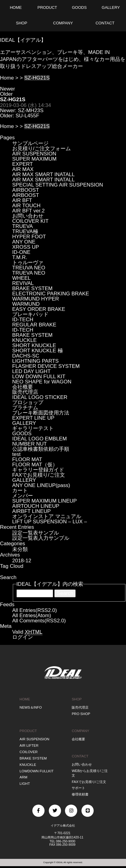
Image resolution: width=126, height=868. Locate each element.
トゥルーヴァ (28, 263)
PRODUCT (28, 731)
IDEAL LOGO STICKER (40, 397)
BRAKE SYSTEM (32, 288)
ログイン (23, 637)
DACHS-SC (26, 356)
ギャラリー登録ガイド (38, 470)
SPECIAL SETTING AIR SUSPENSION (58, 185)
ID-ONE (21, 252)
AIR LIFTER (29, 745)
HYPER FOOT (29, 237)
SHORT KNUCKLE (34, 345)
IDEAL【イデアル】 (23, 40)
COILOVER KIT (30, 221)
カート (20, 491)
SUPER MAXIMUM (34, 159)
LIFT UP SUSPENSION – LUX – (50, 522)
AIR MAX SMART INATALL (43, 174)
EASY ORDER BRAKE (39, 309)
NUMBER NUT (29, 444)
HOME (25, 699)
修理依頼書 (80, 794)
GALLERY (24, 423)
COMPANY (80, 731)
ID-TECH (23, 320)
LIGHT (25, 784)
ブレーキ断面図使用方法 (41, 413)
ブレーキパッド (30, 314)
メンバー (23, 496)
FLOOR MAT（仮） (35, 465)
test (16, 454)
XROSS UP (26, 247)
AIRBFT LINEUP (31, 511)
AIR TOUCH (26, 206)
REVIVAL (23, 283)
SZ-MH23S (31, 110)
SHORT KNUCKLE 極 (38, 351)
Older (6, 94)
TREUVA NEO (29, 268)
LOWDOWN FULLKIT (37, 771)
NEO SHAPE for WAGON (42, 382)
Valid (27, 632)
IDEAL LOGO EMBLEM (40, 439)
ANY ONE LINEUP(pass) (41, 485)
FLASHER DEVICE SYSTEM (46, 366)
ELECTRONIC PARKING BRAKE (51, 294)
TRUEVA (23, 226)
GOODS (22, 434)
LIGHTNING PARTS (35, 361)
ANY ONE (24, 242)
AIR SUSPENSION (34, 154)
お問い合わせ (28, 216)
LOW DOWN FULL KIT (39, 377)
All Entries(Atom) (32, 615)
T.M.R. (20, 257)
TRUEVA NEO (29, 273)
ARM (23, 777)
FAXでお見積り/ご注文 (39, 475)
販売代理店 (25, 392)
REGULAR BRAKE (34, 325)
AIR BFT (22, 200)
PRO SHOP (81, 714)
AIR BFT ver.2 (28, 211)
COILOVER (29, 752)
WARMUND (26, 304)
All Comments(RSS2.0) (39, 621)
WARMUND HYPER (36, 299)
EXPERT (23, 164)
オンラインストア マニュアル (47, 516)
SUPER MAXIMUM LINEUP (45, 501)
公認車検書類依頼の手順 (41, 449)
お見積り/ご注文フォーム (41, 149)
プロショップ (28, 402)
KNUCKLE (24, 340)
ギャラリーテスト (33, 428)
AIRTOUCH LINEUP (36, 506)
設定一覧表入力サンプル (41, 538)
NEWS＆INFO (31, 707)
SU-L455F (27, 116)
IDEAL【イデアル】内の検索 (50, 584)
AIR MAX (23, 169)
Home (7, 78)
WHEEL (21, 278)
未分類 (20, 549)
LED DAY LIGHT (31, 371)
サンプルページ (30, 143)
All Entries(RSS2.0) (34, 610)
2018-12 (22, 561)
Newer (7, 89)
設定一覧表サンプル (36, 533)
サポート (78, 788)
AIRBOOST (26, 190)
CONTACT (80, 756)
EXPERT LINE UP (33, 418)
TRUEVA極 (25, 231)
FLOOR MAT (27, 459)
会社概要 (23, 387)
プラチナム (25, 408)
